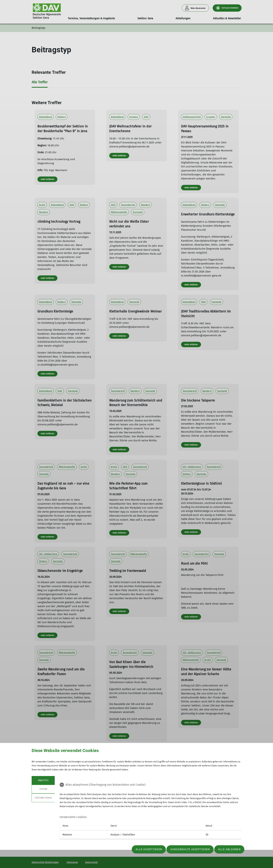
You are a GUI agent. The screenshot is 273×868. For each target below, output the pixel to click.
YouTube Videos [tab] (43, 798)
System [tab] (43, 789)
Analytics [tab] (43, 780)
